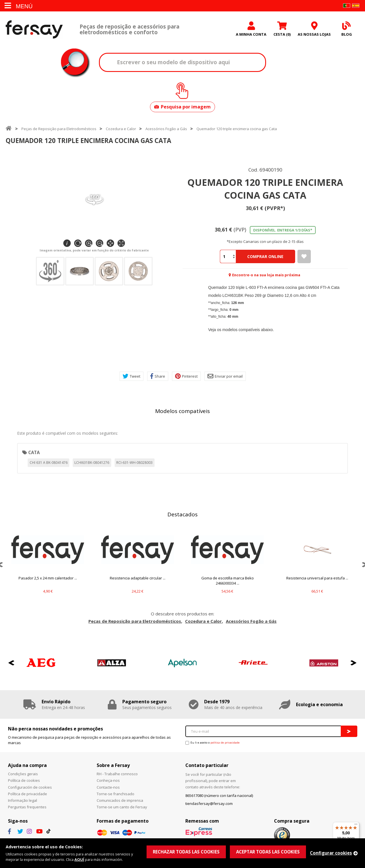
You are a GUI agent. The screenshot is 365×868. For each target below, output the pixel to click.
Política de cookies (24, 780)
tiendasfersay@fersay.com (209, 803)
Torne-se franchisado (115, 794)
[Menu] (356, 825)
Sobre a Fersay (113, 765)
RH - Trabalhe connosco (117, 774)
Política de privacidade (28, 794)
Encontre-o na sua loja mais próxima (266, 275)
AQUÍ (79, 859)
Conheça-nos (108, 780)
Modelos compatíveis (182, 411)
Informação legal (23, 800)
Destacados (182, 514)
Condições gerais (23, 774)
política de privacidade (225, 743)
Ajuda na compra (27, 765)
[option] (48, 565)
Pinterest (186, 376)
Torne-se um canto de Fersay (122, 807)
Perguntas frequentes (27, 807)
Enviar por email (225, 376)
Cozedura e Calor (121, 129)
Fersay (34, 29)
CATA (34, 452)
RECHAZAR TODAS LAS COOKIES (186, 852)
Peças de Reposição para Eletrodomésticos (59, 129)
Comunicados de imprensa (120, 800)
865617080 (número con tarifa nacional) (219, 796)
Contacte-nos (108, 787)
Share (158, 376)
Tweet (131, 376)
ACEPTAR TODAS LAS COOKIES (268, 852)
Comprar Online (265, 256)
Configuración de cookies (30, 787)
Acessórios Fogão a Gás (166, 129)
